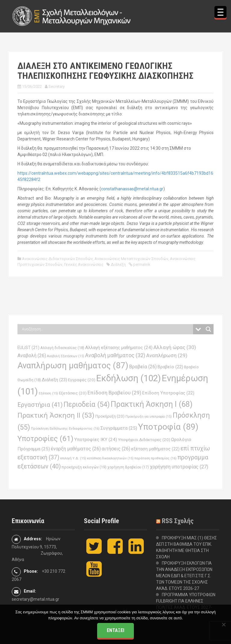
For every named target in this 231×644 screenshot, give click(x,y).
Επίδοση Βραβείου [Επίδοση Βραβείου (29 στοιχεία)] (114, 393)
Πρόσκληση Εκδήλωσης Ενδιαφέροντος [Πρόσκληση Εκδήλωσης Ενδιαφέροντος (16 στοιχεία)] (65, 428)
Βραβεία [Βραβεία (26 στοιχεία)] (143, 367)
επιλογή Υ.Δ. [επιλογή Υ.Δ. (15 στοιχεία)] (73, 458)
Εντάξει (115, 630)
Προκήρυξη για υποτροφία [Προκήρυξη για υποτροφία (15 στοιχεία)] (149, 417)
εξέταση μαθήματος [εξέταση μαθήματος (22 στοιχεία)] (155, 449)
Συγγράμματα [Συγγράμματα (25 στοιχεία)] (119, 428)
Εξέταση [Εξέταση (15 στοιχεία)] (48, 393)
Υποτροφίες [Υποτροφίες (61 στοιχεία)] (45, 439)
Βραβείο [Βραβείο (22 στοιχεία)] (170, 367)
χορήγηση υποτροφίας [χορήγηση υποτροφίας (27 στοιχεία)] (179, 467)
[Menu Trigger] (220, 12)
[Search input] (107, 329)
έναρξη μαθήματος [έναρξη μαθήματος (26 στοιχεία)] (76, 449)
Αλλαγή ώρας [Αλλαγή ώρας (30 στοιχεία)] (175, 347)
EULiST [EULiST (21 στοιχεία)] (28, 348)
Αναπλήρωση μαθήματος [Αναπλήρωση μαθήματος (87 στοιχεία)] (73, 365)
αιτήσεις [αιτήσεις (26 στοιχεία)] (116, 449)
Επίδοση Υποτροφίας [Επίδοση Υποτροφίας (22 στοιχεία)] (168, 393)
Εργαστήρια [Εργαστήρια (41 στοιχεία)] (40, 405)
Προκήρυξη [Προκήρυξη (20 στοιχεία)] (110, 416)
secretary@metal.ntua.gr (35, 599)
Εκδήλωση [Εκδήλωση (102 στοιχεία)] (129, 378)
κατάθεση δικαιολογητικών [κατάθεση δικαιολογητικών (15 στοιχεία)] (110, 458)
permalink (141, 264)
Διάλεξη (118, 264)
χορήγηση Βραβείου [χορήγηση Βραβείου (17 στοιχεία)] (128, 467)
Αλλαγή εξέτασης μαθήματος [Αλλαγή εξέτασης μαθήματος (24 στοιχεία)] (119, 348)
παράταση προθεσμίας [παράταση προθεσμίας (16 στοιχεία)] (156, 458)
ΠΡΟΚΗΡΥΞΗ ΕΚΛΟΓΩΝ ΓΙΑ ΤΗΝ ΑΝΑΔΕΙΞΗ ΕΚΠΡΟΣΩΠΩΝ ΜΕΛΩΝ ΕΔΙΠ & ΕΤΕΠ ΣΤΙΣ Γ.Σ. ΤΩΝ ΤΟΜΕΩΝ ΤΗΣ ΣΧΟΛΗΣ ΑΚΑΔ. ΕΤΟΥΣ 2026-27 (184, 576)
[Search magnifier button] (208, 329)
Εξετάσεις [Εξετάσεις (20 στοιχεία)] (73, 393)
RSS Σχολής (178, 521)
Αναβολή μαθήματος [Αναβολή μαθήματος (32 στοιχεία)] (115, 355)
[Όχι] (223, 624)
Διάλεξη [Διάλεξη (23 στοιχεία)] (54, 380)
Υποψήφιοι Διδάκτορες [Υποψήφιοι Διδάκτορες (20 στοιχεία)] (144, 440)
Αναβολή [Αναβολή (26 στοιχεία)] (32, 356)
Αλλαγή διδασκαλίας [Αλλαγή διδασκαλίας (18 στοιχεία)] (62, 348)
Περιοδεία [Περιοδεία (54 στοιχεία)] (87, 405)
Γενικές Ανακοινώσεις (84, 264)
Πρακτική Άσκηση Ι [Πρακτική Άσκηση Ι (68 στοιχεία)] (152, 404)
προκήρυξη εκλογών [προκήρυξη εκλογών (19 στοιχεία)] (84, 467)
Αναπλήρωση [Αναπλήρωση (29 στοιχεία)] (167, 355)
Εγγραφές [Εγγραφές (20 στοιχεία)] (82, 380)
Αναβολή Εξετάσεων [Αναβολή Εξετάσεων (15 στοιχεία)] (66, 356)
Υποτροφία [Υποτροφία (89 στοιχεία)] (168, 427)
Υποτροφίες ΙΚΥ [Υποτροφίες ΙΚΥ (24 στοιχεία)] (96, 440)
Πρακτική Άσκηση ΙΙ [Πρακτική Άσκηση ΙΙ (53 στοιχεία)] (56, 415)
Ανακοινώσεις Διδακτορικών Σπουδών (57, 259)
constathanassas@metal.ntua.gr (132, 189)
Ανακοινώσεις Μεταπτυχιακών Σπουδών (131, 259)
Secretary (57, 86)
